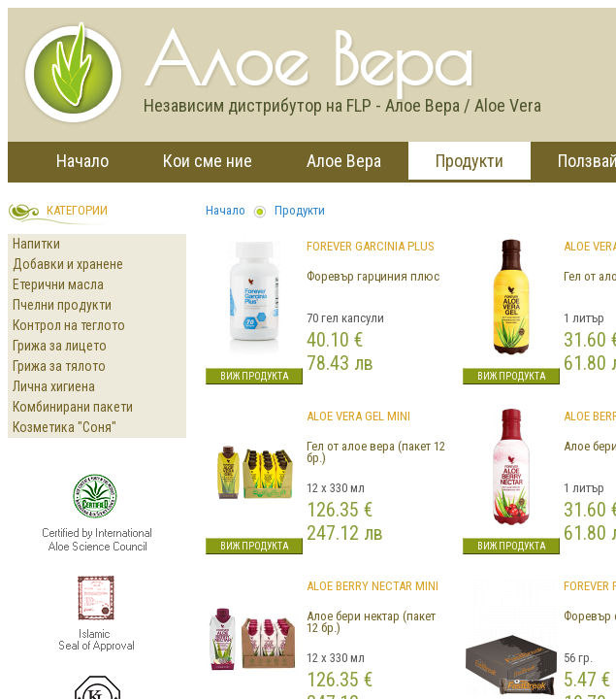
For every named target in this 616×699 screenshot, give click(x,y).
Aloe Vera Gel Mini (358, 416)
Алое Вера (344, 161)
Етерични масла (58, 284)
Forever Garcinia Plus (371, 246)
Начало (82, 161)
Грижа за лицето (60, 346)
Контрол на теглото (69, 325)
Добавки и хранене (68, 264)
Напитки (36, 244)
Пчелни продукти (62, 305)
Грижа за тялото (59, 366)
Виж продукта (255, 376)
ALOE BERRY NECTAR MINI (373, 586)
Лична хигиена (54, 386)
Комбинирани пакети (73, 407)
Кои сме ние (208, 161)
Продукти (470, 161)
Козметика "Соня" (65, 427)
